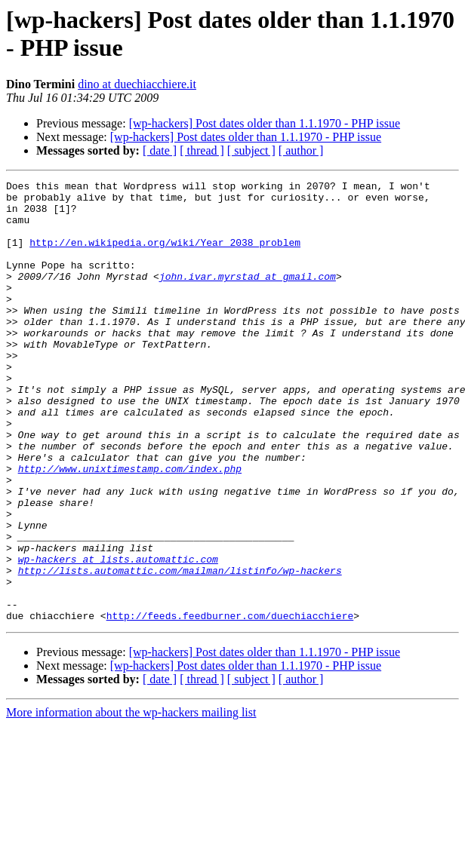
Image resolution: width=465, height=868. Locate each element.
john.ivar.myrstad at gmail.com (248, 296)
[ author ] (301, 150)
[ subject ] (251, 150)
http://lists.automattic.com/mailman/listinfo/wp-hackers (180, 649)
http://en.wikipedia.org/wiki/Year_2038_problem (165, 256)
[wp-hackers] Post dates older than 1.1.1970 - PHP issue (265, 123)
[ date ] (160, 150)
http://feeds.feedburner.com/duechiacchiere (230, 704)
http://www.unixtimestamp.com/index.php (130, 527)
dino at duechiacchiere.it (137, 84)
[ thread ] (202, 150)
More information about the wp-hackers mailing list (131, 801)
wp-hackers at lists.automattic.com (118, 636)
